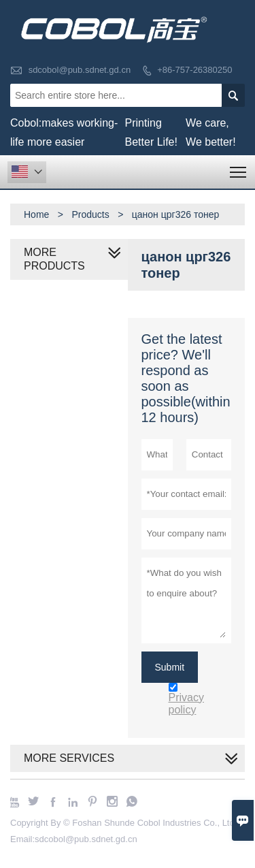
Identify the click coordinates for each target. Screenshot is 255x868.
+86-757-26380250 (194, 70)
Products (90, 214)
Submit (170, 667)
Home (36, 214)
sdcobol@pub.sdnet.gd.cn (80, 70)
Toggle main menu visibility (239, 168)
